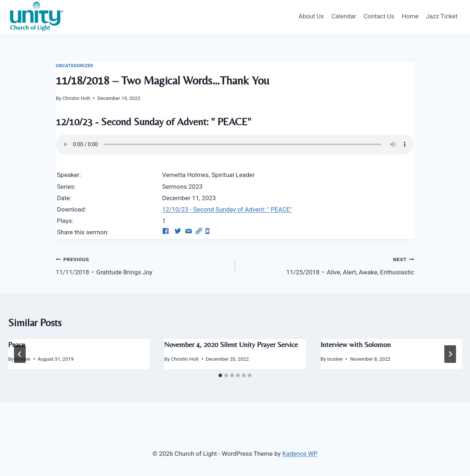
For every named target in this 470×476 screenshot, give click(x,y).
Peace (17, 344)
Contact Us (379, 16)
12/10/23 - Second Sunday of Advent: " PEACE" (227, 209)
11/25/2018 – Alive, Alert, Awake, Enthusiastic (328, 265)
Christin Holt (76, 98)
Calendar (344, 16)
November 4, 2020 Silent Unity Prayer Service (231, 344)
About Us (311, 16)
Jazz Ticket (442, 16)
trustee (335, 359)
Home (410, 16)
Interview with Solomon (356, 344)
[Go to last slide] (20, 354)
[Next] (450, 354)
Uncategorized (75, 66)
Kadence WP (300, 454)
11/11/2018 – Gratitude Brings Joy (142, 265)
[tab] (220, 375)
